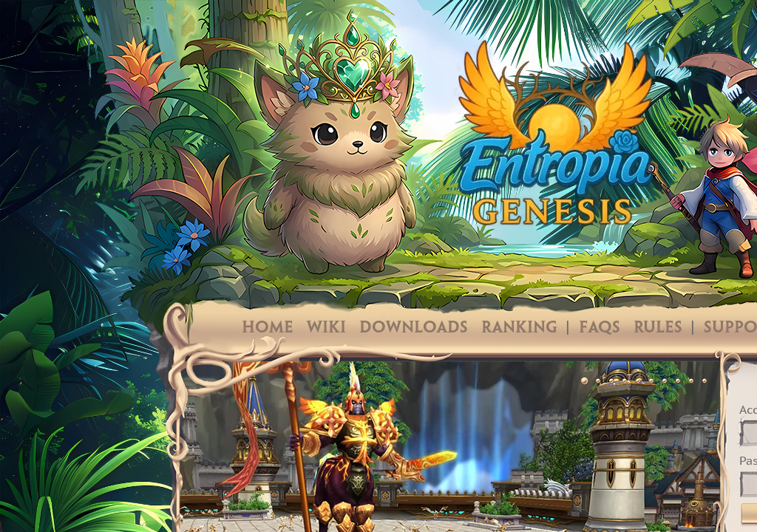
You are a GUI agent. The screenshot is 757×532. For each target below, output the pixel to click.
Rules (658, 328)
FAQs (600, 328)
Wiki (326, 328)
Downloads (414, 328)
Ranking (519, 328)
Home (268, 328)
